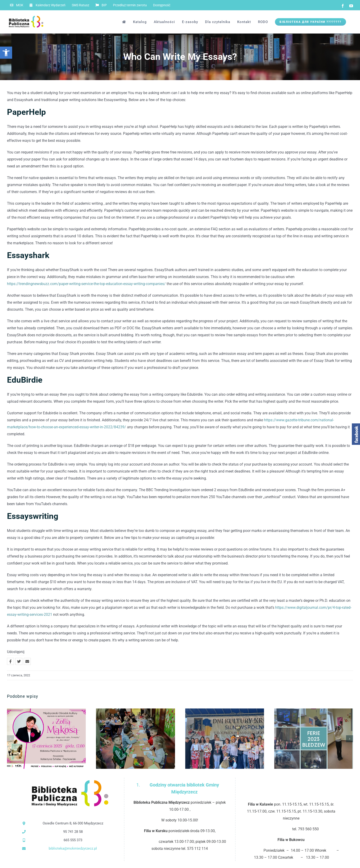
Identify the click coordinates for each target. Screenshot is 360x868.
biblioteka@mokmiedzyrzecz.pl (73, 848)
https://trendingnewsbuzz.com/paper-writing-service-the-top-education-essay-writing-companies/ (86, 284)
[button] (6, 53)
